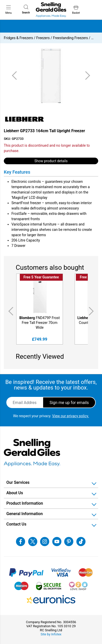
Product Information (25, 503)
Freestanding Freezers (71, 38)
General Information (24, 514)
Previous (10, 311)
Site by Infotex (51, 634)
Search (26, 9)
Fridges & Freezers (18, 38)
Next (92, 311)
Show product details (51, 161)
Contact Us (16, 524)
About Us (15, 493)
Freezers (43, 38)
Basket (76, 10)
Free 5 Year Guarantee (41, 277)
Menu (8, 9)
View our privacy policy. (71, 416)
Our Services (18, 482)
